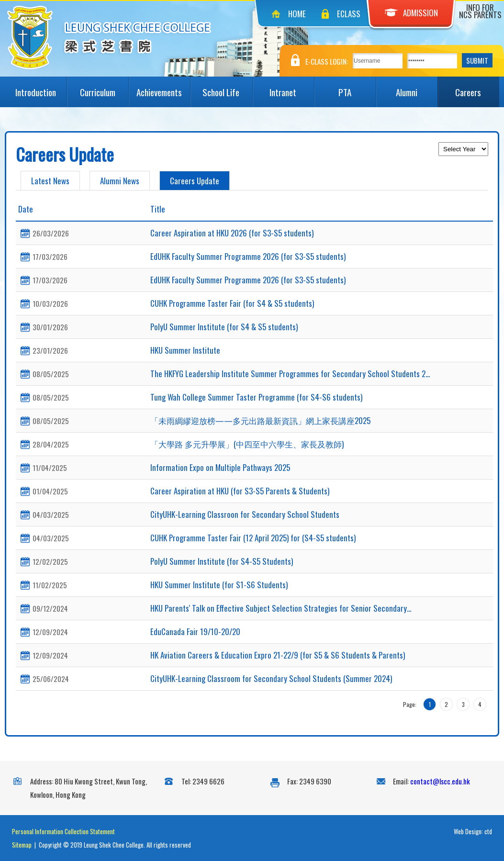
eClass (349, 14)
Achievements (163, 88)
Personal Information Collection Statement (63, 831)
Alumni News (120, 181)
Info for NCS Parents (480, 11)
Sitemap (22, 845)
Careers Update (195, 181)
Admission (411, 13)
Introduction (41, 88)
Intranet (292, 88)
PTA (357, 88)
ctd (488, 831)
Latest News (50, 181)
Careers (477, 88)
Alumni (417, 88)
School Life (227, 88)
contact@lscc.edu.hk (440, 781)
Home (297, 14)
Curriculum (104, 88)
